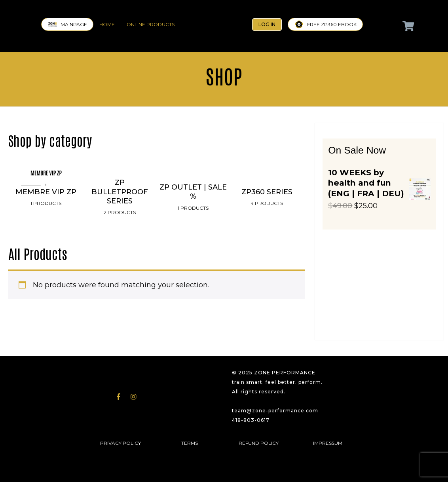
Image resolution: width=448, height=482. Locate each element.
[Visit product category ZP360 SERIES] (267, 217)
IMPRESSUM (328, 443)
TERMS (190, 443)
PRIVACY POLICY (121, 443)
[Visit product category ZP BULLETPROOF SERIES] (120, 217)
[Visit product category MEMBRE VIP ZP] (46, 217)
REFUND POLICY (259, 443)
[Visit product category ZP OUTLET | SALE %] (193, 217)
